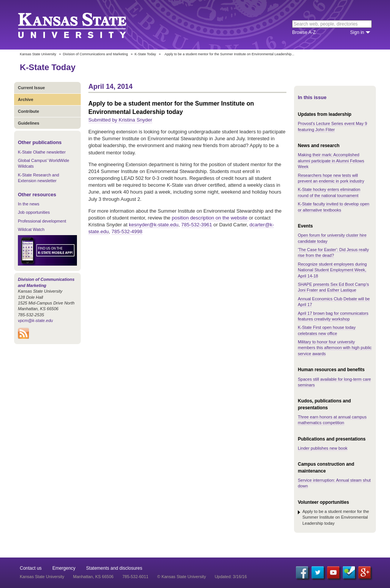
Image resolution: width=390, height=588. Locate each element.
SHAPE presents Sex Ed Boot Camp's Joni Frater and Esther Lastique (333, 287)
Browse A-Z (304, 32)
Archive (26, 99)
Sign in (357, 32)
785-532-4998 (127, 232)
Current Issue (31, 88)
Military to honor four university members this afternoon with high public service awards (335, 348)
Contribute (29, 111)
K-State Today (145, 54)
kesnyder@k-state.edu (153, 225)
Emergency (64, 568)
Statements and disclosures (114, 568)
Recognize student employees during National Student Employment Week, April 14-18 (332, 270)
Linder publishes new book (323, 448)
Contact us (31, 568)
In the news (29, 204)
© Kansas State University (182, 577)
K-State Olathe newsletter (42, 152)
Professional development (42, 221)
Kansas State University (82, 25)
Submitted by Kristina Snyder (120, 120)
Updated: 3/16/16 (231, 577)
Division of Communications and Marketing (95, 54)
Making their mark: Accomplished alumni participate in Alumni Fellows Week (331, 161)
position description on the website (210, 218)
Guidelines (29, 123)
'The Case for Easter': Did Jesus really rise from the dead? (333, 252)
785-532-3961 (197, 225)
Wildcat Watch (31, 229)
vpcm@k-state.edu (35, 320)
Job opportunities (34, 212)
